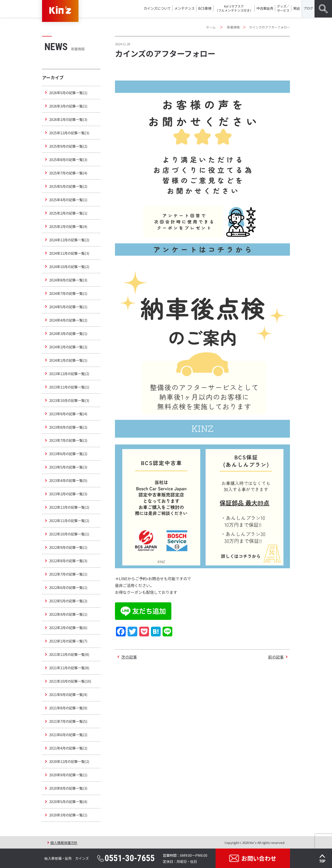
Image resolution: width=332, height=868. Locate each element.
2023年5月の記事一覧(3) (68, 467)
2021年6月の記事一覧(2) (68, 735)
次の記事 (129, 657)
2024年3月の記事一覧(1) (68, 333)
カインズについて (157, 8)
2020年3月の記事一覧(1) (68, 815)
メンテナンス (184, 8)
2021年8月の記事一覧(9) (68, 708)
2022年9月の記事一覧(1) (68, 547)
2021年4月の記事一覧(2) (68, 748)
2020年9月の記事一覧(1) (68, 775)
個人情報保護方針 (64, 843)
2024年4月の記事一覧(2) (68, 320)
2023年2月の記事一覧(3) (68, 494)
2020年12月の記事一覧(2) (69, 761)
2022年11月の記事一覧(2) (69, 520)
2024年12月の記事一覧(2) (69, 240)
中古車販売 (265, 8)
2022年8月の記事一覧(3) (68, 561)
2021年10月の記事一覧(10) (70, 681)
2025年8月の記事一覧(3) (68, 159)
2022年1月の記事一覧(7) (68, 641)
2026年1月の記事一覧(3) (68, 119)
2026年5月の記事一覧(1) (68, 93)
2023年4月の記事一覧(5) (68, 480)
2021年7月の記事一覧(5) (68, 721)
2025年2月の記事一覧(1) (68, 213)
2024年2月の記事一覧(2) (68, 347)
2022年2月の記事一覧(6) (68, 628)
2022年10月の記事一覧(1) (69, 534)
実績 (297, 8)
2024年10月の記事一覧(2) (69, 267)
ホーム (211, 27)
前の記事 (276, 657)
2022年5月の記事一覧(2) (68, 601)
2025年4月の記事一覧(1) (68, 200)
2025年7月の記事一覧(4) (68, 173)
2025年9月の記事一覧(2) (68, 146)
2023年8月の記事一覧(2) (68, 427)
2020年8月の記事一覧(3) (68, 788)
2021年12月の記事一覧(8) (69, 654)
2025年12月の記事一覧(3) (69, 133)
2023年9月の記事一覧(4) (68, 414)
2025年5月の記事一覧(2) (68, 186)
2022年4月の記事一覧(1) (68, 614)
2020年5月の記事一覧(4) (68, 801)
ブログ (308, 8)
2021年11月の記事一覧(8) (69, 668)
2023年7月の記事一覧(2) (68, 440)
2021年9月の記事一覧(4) (68, 694)
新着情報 (233, 27)
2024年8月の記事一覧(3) (68, 280)
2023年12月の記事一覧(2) (69, 374)
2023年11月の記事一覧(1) (69, 387)
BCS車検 (205, 8)
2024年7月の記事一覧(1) (68, 293)
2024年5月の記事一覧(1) (68, 307)
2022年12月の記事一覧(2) (69, 507)
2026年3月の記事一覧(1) (68, 106)
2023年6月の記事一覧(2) (68, 454)
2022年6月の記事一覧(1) (68, 587)
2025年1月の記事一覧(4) (68, 226)
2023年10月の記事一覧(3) (69, 400)
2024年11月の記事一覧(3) (69, 253)
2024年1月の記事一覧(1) (68, 360)
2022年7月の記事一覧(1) (68, 574)
